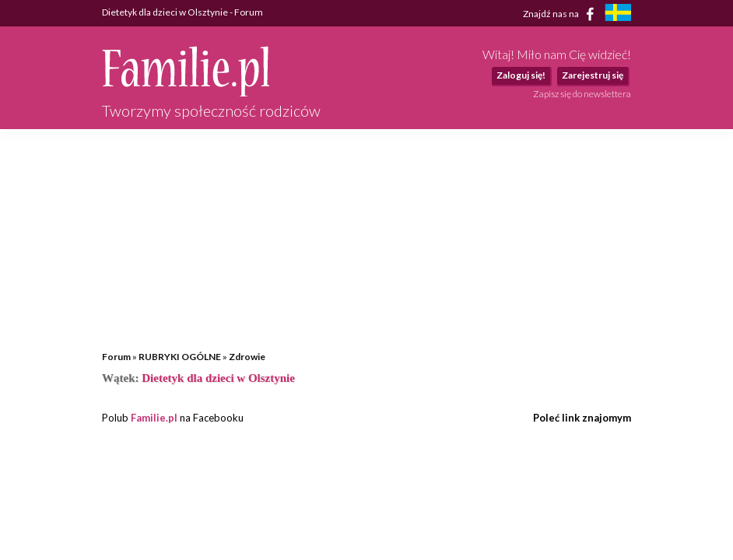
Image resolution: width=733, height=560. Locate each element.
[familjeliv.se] (618, 14)
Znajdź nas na (561, 14)
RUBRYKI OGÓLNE (180, 357)
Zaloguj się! (521, 75)
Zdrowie (247, 357)
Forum (116, 357)
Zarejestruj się (593, 75)
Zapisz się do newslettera (582, 94)
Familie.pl (154, 418)
